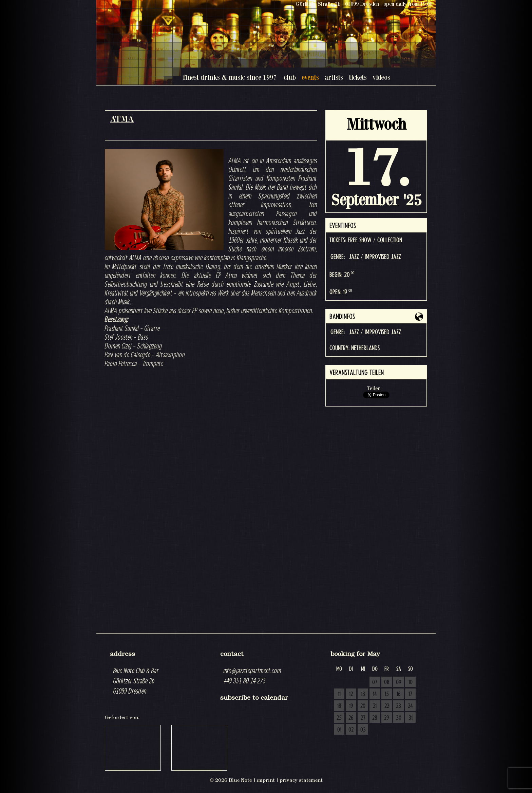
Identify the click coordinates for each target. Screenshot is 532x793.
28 (375, 718)
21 (375, 706)
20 (363, 706)
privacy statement (301, 780)
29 (387, 718)
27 (363, 718)
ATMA (122, 119)
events (310, 77)
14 (375, 694)
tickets (358, 77)
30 (399, 718)
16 (399, 694)
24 (410, 706)
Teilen (374, 388)
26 (351, 718)
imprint (266, 780)
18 (339, 706)
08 (387, 682)
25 (339, 718)
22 (387, 706)
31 (411, 718)
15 (387, 694)
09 (399, 682)
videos (381, 77)
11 (339, 694)
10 (411, 682)
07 (375, 682)
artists (334, 77)
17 (410, 694)
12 (351, 694)
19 (351, 706)
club (290, 77)
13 (363, 694)
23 (398, 706)
